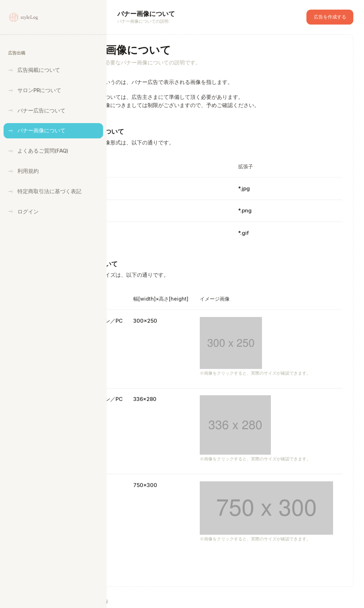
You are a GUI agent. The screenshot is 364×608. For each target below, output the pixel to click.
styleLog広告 (149, 601)
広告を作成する (330, 17)
